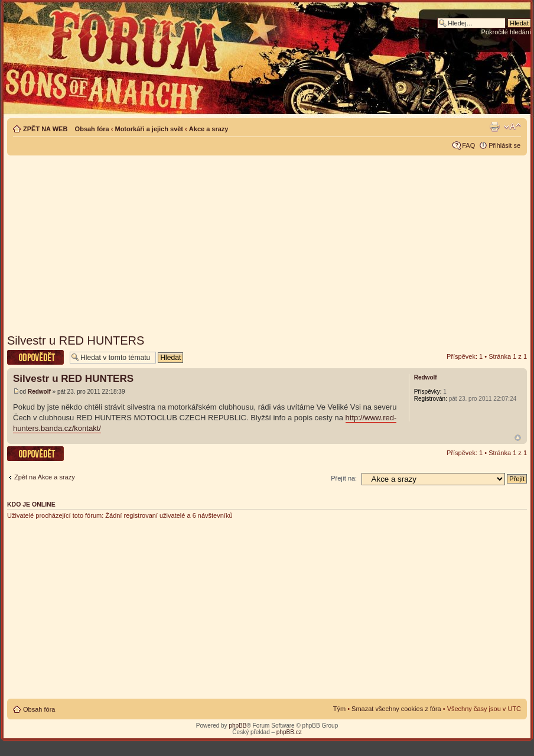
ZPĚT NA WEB (45, 129)
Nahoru (518, 438)
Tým (339, 709)
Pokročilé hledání (506, 32)
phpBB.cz (289, 732)
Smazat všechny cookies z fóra (396, 709)
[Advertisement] (267, 241)
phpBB (237, 726)
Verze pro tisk (494, 126)
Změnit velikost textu (512, 126)
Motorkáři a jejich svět (149, 129)
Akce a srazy (209, 129)
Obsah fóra (92, 129)
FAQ (468, 145)
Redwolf (39, 392)
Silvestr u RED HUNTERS (76, 340)
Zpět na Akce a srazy (45, 477)
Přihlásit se (504, 145)
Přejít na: (344, 478)
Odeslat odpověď (35, 357)
